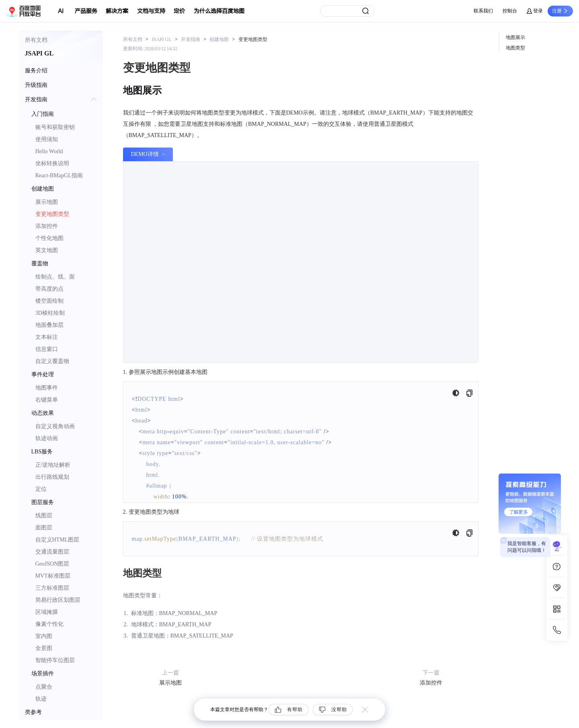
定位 (41, 489)
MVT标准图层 (53, 576)
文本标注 (47, 337)
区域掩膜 (47, 612)
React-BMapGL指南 (59, 175)
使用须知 (47, 139)
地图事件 (47, 388)
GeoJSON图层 (52, 564)
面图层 (44, 528)
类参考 (33, 712)
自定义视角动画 (55, 426)
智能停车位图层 (55, 660)
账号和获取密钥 (55, 127)
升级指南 (36, 85)
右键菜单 (47, 400)
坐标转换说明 (52, 163)
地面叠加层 (49, 325)
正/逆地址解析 (53, 465)
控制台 (510, 11)
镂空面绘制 (49, 301)
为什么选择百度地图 (219, 11)
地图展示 (515, 37)
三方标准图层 (52, 588)
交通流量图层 (52, 552)
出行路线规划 (52, 477)
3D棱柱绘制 (50, 313)
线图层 (44, 516)
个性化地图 (49, 238)
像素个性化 (49, 624)
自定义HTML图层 (57, 540)
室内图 (44, 636)
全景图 (44, 648)
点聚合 (44, 687)
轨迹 (41, 699)
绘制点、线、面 (55, 277)
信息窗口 (47, 349)
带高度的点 (49, 289)
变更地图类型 (52, 214)
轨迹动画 (47, 438)
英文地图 (47, 250)
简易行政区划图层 (58, 600)
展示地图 (47, 202)
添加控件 (47, 226)
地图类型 (515, 48)
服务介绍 (36, 71)
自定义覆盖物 (52, 361)
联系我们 (483, 11)
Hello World (49, 151)
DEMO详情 (145, 154)
